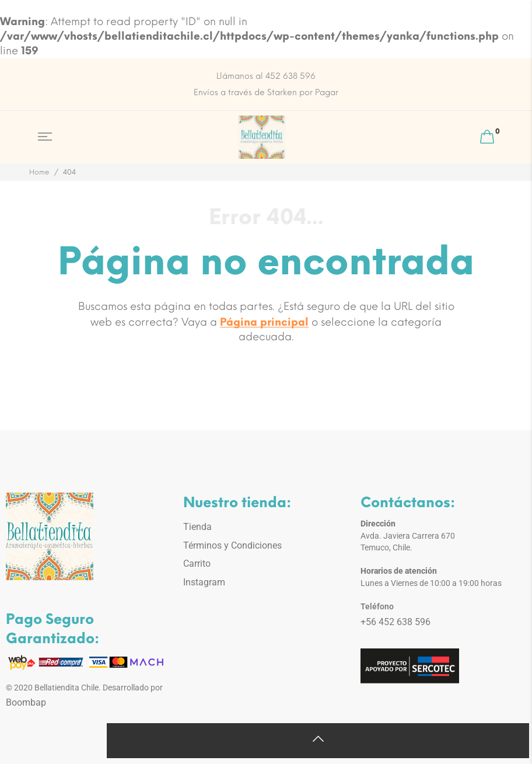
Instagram (204, 582)
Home (39, 172)
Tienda (197, 527)
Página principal (264, 322)
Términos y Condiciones (232, 545)
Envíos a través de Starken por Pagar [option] (266, 93)
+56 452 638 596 (395, 622)
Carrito (197, 564)
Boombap (26, 702)
